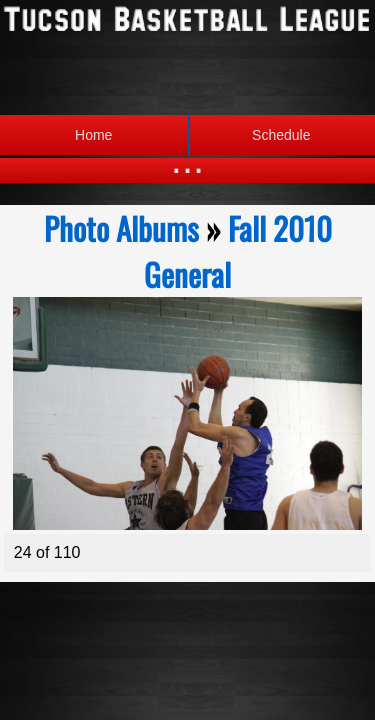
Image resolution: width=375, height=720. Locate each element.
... (187, 159)
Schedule (249, 135)
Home (93, 135)
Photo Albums (121, 228)
